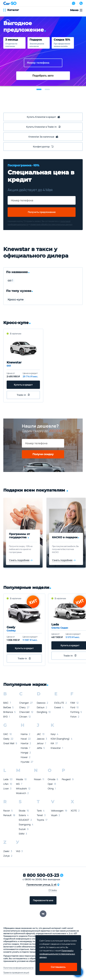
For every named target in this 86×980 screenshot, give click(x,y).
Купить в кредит (23, 385)
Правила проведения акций (16, 973)
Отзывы (53, 890)
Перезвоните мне (43, 900)
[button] (39, 89)
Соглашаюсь (58, 967)
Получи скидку (43, 454)
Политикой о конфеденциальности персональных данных (57, 954)
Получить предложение (42, 212)
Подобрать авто (43, 76)
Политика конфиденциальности (18, 968)
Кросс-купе (16, 300)
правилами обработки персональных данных (51, 224)
